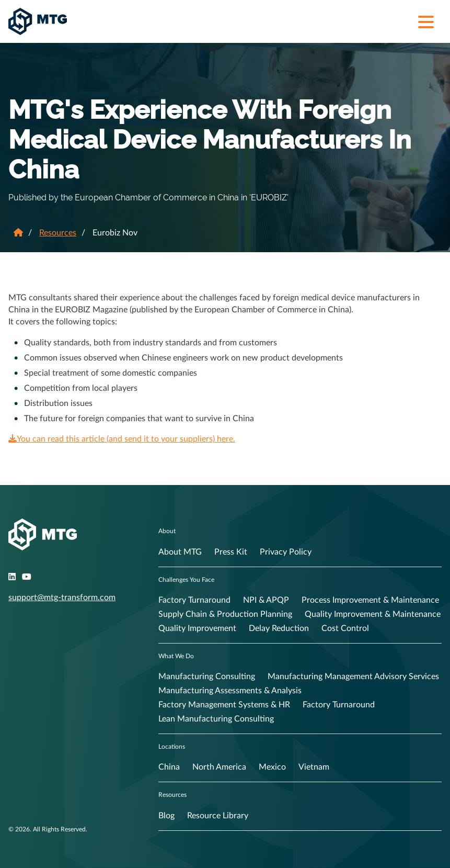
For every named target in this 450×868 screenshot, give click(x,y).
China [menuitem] (169, 767)
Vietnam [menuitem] (314, 767)
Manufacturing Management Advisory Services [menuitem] (353, 677)
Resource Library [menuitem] (218, 816)
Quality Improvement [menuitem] (197, 628)
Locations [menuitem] (172, 747)
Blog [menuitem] (166, 816)
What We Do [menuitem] (176, 656)
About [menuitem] (167, 531)
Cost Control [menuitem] (345, 628)
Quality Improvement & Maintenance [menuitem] (373, 614)
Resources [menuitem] (172, 795)
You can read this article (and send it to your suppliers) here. (122, 439)
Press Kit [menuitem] (231, 552)
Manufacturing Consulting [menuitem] (207, 677)
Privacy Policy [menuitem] (286, 552)
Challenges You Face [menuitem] (186, 580)
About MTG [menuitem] (180, 552)
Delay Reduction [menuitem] (279, 628)
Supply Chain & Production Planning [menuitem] (225, 614)
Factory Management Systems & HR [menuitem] (224, 705)
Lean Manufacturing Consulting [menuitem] (216, 719)
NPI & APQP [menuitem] (266, 600)
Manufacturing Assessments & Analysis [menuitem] (230, 691)
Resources (58, 233)
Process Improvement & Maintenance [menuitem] (370, 600)
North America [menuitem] (219, 767)
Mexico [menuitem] (272, 767)
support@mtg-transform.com (62, 598)
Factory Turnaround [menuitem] (194, 600)
